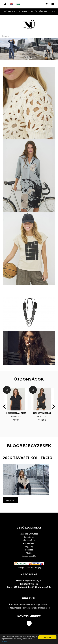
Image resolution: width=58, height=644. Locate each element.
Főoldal (6, 36)
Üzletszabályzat (29, 540)
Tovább (10, 500)
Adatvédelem (29, 543)
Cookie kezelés (29, 556)
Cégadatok (29, 537)
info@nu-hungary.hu (32, 581)
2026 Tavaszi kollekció (28, 458)
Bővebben (5, 641)
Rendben (47, 637)
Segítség (29, 546)
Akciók (29, 553)
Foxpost (29, 550)
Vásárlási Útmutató (29, 534)
